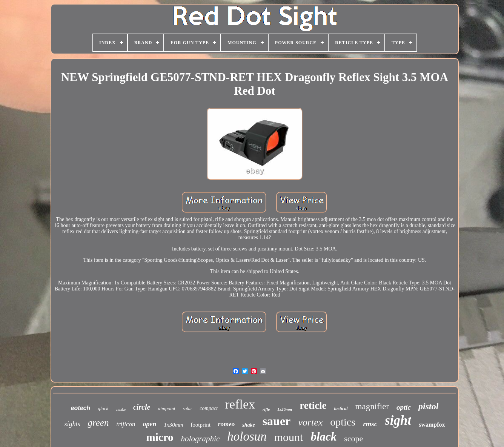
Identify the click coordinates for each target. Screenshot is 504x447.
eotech (81, 408)
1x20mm (285, 409)
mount (289, 437)
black (323, 437)
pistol (428, 406)
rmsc (370, 424)
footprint (201, 425)
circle (142, 407)
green (98, 423)
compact (208, 408)
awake (121, 409)
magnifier (372, 406)
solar (188, 409)
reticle (313, 406)
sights (72, 424)
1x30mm (173, 425)
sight (398, 420)
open (149, 424)
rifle (266, 409)
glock (103, 408)
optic (404, 407)
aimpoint (166, 408)
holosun (247, 436)
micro (160, 437)
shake (248, 425)
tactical (341, 409)
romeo (226, 424)
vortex (310, 422)
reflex (240, 404)
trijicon (126, 424)
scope (353, 439)
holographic (201, 439)
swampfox (432, 425)
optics (343, 422)
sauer (277, 421)
